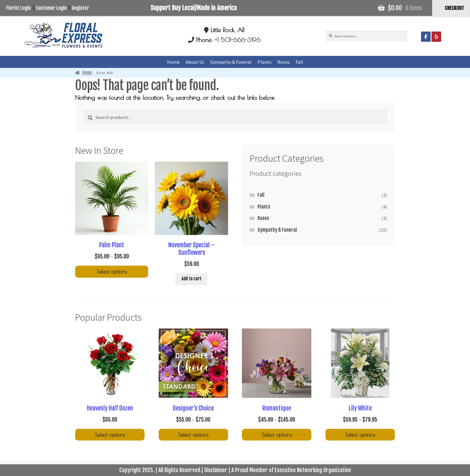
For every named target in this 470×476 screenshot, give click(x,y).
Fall (299, 62)
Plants (264, 62)
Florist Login (18, 8)
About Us (195, 62)
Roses (284, 62)
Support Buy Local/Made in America (194, 8)
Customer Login (51, 8)
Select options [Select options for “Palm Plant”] (112, 272)
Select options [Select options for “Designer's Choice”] (193, 435)
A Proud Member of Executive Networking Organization (291, 470)
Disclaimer (216, 470)
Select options (110, 435)
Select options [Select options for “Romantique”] (277, 435)
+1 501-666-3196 (238, 40)
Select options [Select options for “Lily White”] (360, 435)
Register (80, 8)
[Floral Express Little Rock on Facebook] (426, 37)
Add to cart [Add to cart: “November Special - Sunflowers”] (191, 279)
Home (173, 62)
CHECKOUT (454, 8)
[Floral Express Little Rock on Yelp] (436, 37)
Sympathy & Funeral (231, 62)
